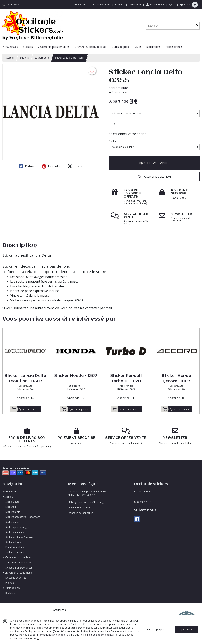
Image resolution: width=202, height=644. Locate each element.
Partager (27, 166)
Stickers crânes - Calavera (19, 537)
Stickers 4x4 (12, 507)
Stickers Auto (118, 88)
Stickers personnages (17, 527)
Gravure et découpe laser (18, 573)
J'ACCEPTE (187, 629)
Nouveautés (10, 492)
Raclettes (10, 593)
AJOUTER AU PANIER (154, 163)
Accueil (10, 58)
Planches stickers (15, 547)
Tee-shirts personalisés (18, 563)
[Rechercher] (197, 26)
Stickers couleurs (15, 552)
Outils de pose (12, 588)
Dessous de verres (16, 578)
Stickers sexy (12, 522)
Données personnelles (81, 513)
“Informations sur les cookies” (52, 635)
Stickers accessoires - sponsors (23, 517)
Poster (75, 166)
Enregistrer (52, 166)
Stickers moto (13, 512)
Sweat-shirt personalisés (19, 568)
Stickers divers (13, 542)
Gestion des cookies (79, 508)
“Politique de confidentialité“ (102, 635)
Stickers (24, 58)
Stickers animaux (15, 532)
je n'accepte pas (156, 629)
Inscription (135, 5)
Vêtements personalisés (17, 558)
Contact (120, 5)
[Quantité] (116, 124)
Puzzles (10, 583)
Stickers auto (42, 58)
